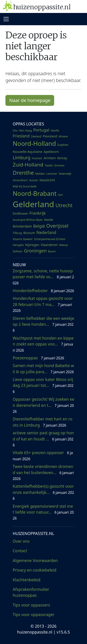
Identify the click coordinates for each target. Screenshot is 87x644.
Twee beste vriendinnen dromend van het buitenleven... (43, 472)
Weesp (64, 245)
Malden (40, 174)
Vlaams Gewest (23, 239)
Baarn (52, 251)
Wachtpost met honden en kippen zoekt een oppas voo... (43, 344)
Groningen (35, 251)
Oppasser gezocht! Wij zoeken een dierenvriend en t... (43, 405)
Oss (15, 131)
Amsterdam (22, 226)
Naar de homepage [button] (30, 100)
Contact (20, 551)
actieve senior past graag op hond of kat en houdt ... (43, 439)
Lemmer (52, 174)
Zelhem (18, 251)
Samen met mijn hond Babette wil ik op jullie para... (43, 368)
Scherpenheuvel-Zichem (50, 239)
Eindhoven (20, 213)
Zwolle (55, 131)
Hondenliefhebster (43, 291)
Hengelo (18, 245)
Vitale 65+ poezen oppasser (43, 455)
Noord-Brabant (35, 193)
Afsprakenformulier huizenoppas (31, 592)
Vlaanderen (49, 245)
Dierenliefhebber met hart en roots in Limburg (42, 422)
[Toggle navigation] (6, 19)
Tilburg (17, 233)
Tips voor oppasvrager (34, 614)
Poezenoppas (38, 358)
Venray (62, 158)
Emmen (59, 165)
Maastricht (47, 180)
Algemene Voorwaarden (35, 560)
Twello (49, 165)
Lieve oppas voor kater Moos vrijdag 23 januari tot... (43, 385)
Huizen (34, 180)
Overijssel (57, 226)
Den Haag (25, 131)
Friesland (21, 136)
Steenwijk (65, 174)
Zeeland (36, 136)
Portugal (41, 130)
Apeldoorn (51, 152)
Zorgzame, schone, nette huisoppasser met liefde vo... (43, 277)
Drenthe (23, 173)
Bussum (29, 233)
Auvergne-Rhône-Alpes (28, 220)
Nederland (46, 232)
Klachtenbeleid (27, 580)
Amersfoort (20, 180)
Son (60, 195)
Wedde (48, 220)
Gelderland (33, 204)
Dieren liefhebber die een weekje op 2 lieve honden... (43, 324)
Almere (63, 136)
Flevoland (50, 136)
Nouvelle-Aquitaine (28, 152)
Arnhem (50, 158)
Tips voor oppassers (31, 605)
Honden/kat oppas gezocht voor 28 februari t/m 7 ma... (43, 304)
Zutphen (63, 145)
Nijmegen (32, 245)
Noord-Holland (34, 143)
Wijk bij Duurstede (25, 186)
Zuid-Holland (28, 165)
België (39, 226)
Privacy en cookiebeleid (35, 570)
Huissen (37, 158)
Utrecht (64, 205)
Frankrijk (38, 213)
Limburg (22, 158)
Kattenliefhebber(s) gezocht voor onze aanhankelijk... (43, 492)
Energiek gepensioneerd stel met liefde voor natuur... (43, 512)
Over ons (21, 541)
